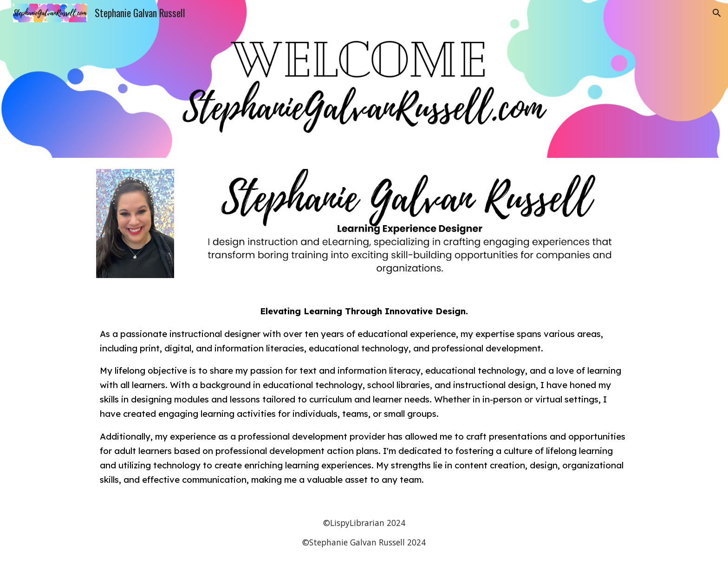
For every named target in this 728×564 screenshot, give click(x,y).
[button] (717, 13)
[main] (364, 395)
